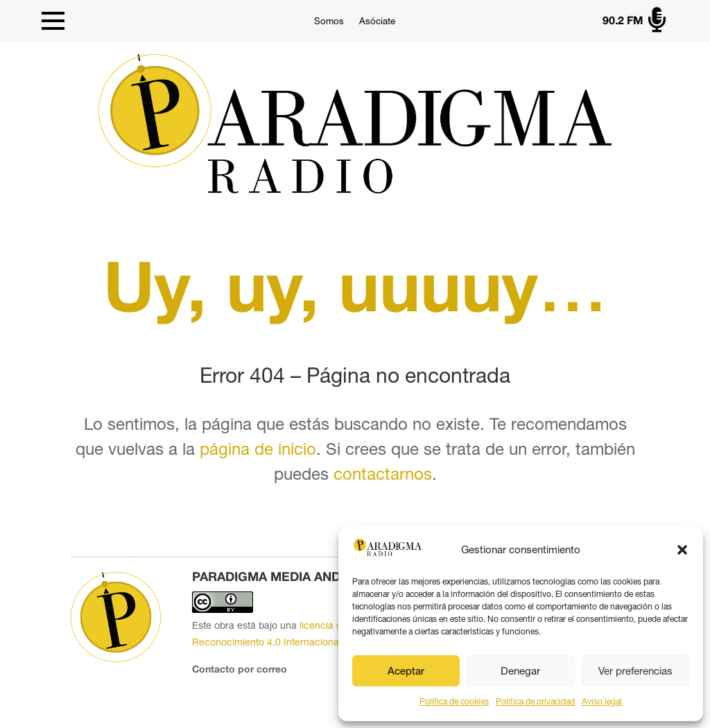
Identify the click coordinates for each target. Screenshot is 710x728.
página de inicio (258, 449)
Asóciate (377, 21)
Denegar (520, 671)
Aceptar (406, 671)
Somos (329, 21)
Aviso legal (602, 702)
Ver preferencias (635, 671)
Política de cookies (454, 702)
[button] (682, 550)
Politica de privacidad (535, 702)
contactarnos (383, 474)
